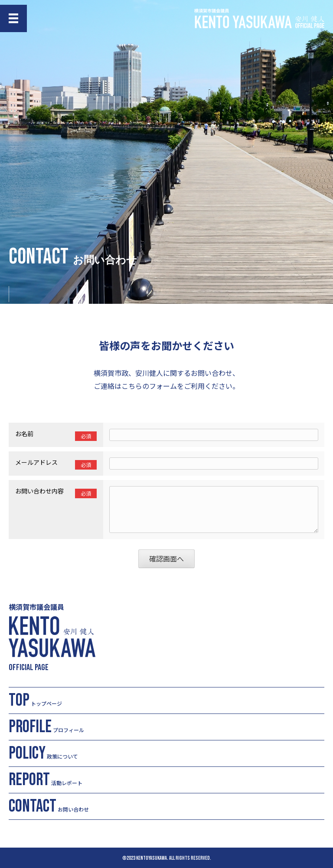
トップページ (35, 700)
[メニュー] (13, 18)
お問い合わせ (49, 806)
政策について (43, 753)
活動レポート (46, 780)
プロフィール (46, 727)
